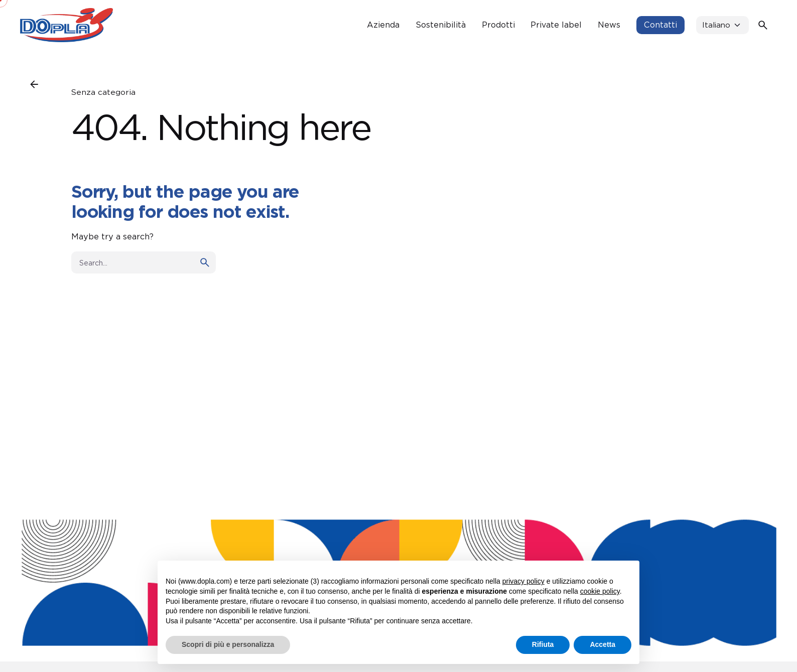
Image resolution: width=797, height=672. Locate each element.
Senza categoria (103, 92)
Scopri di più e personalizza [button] (228, 644)
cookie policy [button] (600, 591)
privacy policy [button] (523, 581)
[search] (205, 262)
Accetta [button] (603, 644)
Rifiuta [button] (543, 644)
